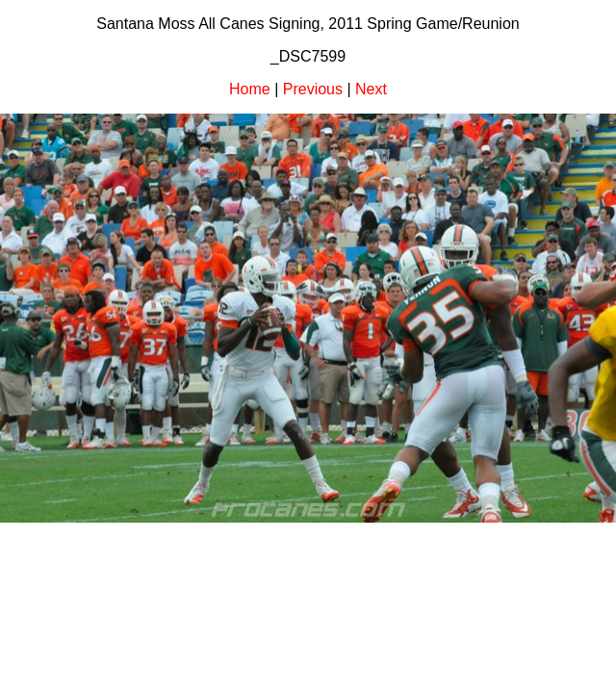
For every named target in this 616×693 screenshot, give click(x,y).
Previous (313, 89)
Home (250, 89)
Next (371, 89)
